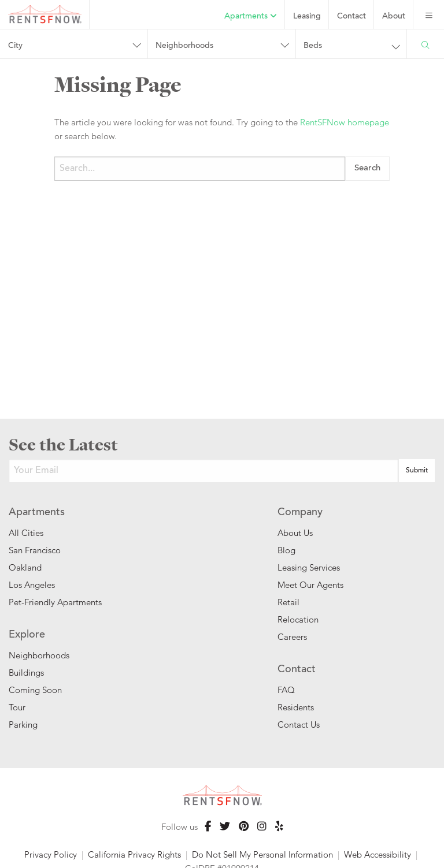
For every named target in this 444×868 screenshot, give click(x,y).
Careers (292, 637)
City (15, 46)
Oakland (25, 567)
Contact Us (299, 724)
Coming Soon (35, 690)
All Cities (26, 533)
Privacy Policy (51, 854)
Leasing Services (309, 567)
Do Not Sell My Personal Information (262, 854)
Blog (286, 550)
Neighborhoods (184, 46)
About (394, 17)
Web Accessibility (378, 854)
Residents (296, 707)
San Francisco (35, 550)
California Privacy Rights (134, 854)
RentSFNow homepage (345, 122)
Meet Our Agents (310, 585)
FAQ (286, 690)
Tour (17, 707)
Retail (288, 602)
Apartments (251, 16)
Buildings (26, 673)
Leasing (307, 17)
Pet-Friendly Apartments (55, 602)
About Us (295, 533)
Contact (351, 17)
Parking (23, 724)
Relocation (298, 619)
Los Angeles (32, 585)
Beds (313, 46)
